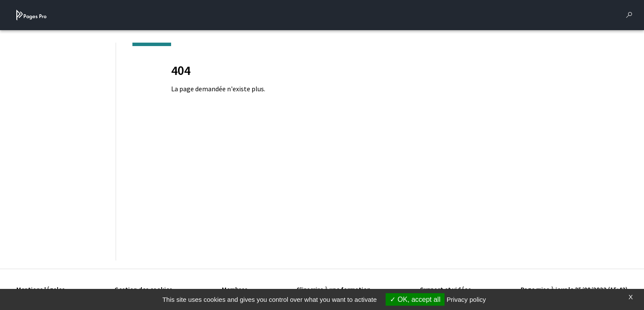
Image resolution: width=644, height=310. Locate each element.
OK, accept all (415, 299)
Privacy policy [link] (466, 299)
